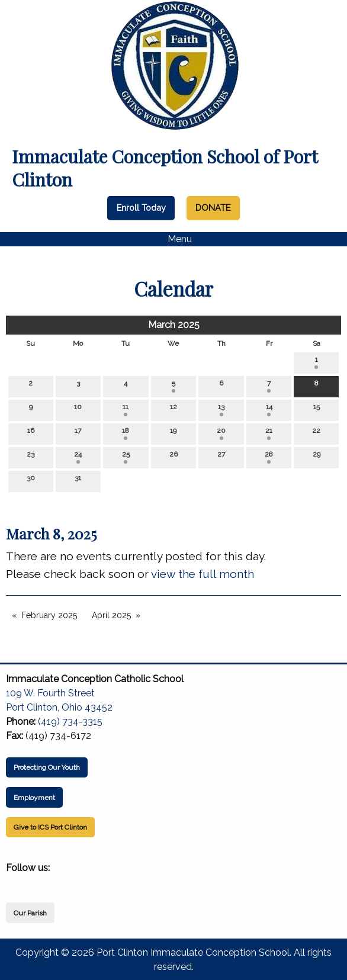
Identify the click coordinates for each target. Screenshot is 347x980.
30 (31, 481)
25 (126, 457)
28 (269, 457)
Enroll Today (141, 208)
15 (317, 409)
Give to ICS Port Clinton (50, 827)
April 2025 (111, 615)
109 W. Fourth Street (50, 693)
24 (78, 457)
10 (78, 409)
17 (78, 433)
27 (221, 457)
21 (269, 433)
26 (173, 457)
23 (30, 457)
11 (126, 409)
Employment (34, 798)
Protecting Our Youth (47, 767)
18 (126, 433)
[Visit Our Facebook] (15, 882)
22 (316, 433)
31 (78, 481)
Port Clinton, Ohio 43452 (59, 707)
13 (221, 409)
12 (173, 409)
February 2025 (49, 615)
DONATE (213, 208)
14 (269, 409)
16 (31, 433)
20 (221, 433)
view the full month (203, 574)
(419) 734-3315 (70, 722)
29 (317, 457)
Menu (174, 239)
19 (173, 433)
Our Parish (30, 913)
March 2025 (174, 325)
